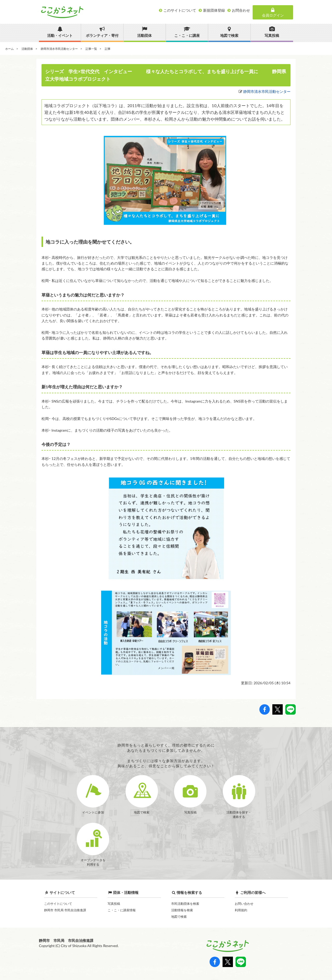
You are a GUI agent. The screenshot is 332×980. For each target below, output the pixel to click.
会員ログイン (273, 12)
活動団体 (27, 49)
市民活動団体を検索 (185, 904)
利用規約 (241, 910)
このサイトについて (58, 904)
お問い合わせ (244, 904)
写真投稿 (114, 904)
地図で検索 (179, 917)
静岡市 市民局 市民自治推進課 (65, 910)
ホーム (9, 49)
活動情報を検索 (182, 910)
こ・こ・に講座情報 (122, 910)
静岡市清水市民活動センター (59, 49)
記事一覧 (91, 49)
